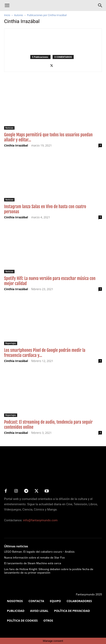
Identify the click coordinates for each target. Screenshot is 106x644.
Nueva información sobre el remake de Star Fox (34, 558)
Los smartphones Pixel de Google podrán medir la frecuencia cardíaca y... (45, 353)
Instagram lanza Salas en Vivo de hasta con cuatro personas (45, 209)
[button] (7, 5)
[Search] (100, 5)
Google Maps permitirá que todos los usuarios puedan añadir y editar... (48, 137)
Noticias (9, 128)
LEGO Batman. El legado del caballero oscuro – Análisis (39, 552)
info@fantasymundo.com (40, 520)
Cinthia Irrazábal (16, 145)
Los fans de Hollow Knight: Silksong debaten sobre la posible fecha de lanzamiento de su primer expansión (49, 571)
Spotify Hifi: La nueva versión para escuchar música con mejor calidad (50, 281)
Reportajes (11, 343)
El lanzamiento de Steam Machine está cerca (33, 563)
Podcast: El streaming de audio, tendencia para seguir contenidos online (48, 425)
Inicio (7, 15)
